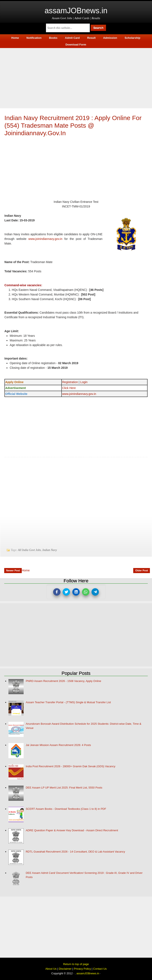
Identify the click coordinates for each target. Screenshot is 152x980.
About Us (51, 969)
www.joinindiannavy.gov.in (45, 239)
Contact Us (100, 969)
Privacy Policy (82, 969)
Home (26, 570)
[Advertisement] (76, 78)
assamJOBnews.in (76, 11)
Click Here (69, 388)
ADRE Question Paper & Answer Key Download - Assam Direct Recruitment (72, 830)
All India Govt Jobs (29, 550)
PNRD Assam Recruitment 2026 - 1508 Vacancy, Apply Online (63, 681)
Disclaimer (65, 969)
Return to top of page (76, 964)
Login (84, 382)
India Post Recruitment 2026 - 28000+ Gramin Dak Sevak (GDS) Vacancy (71, 766)
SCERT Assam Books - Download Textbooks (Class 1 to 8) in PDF (66, 809)
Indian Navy (50, 550)
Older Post (142, 571)
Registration (70, 382)
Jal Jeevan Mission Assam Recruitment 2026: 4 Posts (58, 745)
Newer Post (13, 571)
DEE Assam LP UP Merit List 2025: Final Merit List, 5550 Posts (64, 788)
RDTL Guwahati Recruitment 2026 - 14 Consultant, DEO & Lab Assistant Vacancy (75, 852)
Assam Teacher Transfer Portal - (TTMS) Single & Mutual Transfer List (68, 702)
